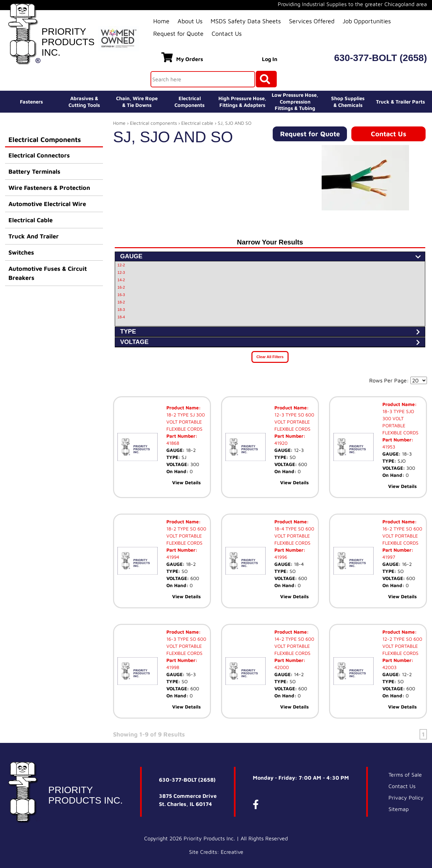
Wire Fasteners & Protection (49, 188)
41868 (173, 443)
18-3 (121, 310)
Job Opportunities (367, 21)
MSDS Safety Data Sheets (246, 21)
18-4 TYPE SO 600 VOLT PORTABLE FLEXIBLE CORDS (294, 536)
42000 (282, 667)
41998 (173, 667)
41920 (281, 443)
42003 (389, 667)
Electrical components (153, 123)
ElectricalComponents (190, 102)
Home (161, 21)
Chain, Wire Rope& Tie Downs (137, 102)
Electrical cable (197, 123)
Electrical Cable (31, 220)
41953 (389, 447)
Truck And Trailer (34, 236)
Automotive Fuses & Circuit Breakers (48, 273)
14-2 (121, 280)
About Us (190, 21)
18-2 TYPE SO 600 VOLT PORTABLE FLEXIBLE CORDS (186, 536)
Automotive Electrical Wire (47, 204)
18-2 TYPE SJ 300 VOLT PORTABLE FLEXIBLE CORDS (186, 422)
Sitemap (399, 809)
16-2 (121, 287)
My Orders (182, 57)
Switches (21, 252)
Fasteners (31, 102)
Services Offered (312, 21)
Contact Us (227, 34)
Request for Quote (178, 34)
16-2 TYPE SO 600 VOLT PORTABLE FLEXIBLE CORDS (402, 536)
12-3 (121, 272)
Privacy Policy (406, 798)
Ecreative (232, 852)
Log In (270, 59)
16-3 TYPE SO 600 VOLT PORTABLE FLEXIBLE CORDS (186, 646)
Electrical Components (45, 139)
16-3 (121, 295)
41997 (389, 557)
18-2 (121, 302)
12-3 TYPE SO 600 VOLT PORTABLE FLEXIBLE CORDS (294, 422)
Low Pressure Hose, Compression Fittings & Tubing (295, 102)
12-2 (121, 265)
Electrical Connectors (39, 155)
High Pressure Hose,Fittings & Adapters (242, 102)
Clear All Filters (270, 357)
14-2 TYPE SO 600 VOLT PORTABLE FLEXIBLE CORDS (294, 646)
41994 (173, 557)
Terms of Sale (405, 775)
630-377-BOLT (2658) (381, 58)
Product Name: (184, 408)
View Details (186, 482)
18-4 (121, 317)
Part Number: (182, 436)
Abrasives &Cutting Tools (84, 102)
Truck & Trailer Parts (400, 102)
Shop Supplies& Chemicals (348, 102)
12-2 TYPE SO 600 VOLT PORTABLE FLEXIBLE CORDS (402, 646)
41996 (281, 557)
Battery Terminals (34, 171)
